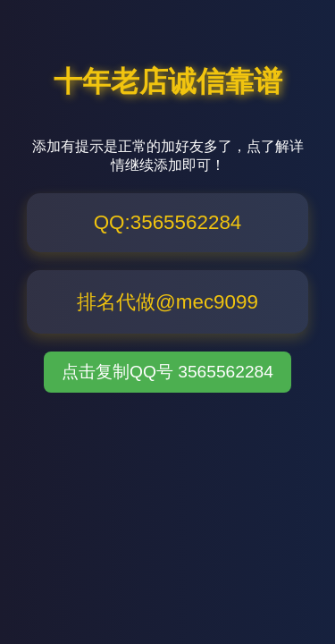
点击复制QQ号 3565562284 (167, 372)
